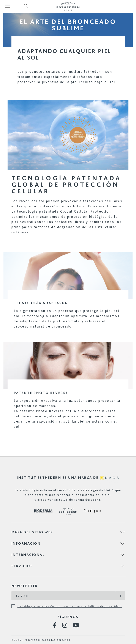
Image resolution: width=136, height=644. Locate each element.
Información (26, 543)
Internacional (28, 555)
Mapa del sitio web (32, 532)
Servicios (22, 566)
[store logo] (68, 6)
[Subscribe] (120, 596)
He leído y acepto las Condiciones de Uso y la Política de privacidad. (70, 606)
